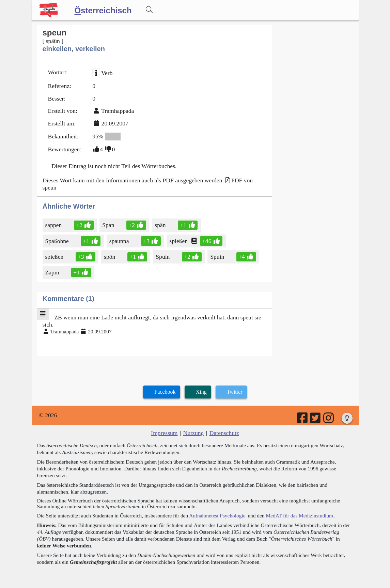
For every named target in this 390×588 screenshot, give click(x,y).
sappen (54, 225)
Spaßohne (58, 241)
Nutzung (194, 433)
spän (161, 225)
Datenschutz (224, 433)
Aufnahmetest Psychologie (217, 516)
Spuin (164, 257)
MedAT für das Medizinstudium (299, 516)
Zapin (53, 272)
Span (109, 225)
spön (110, 257)
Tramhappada (118, 111)
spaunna (120, 241)
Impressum (164, 433)
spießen (179, 241)
